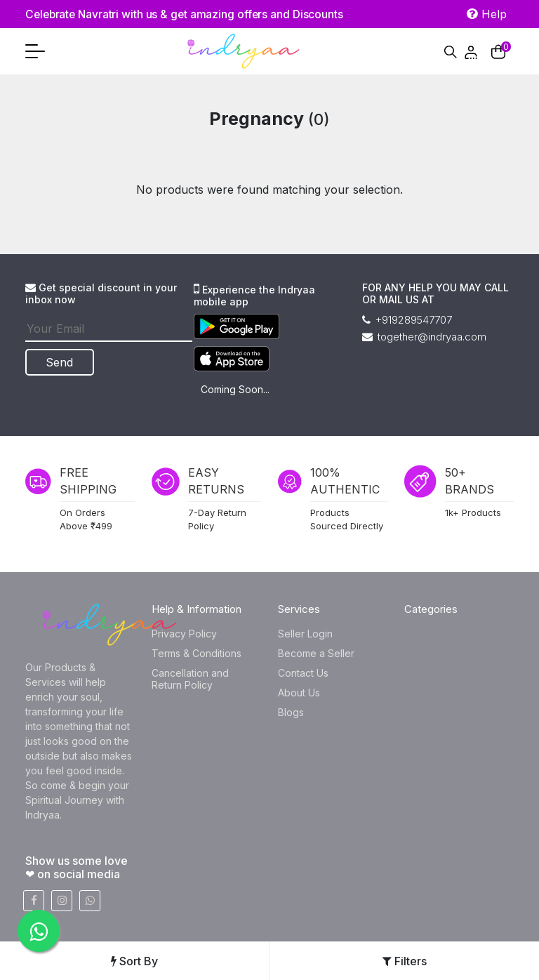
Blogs (291, 712)
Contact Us (303, 673)
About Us (299, 693)
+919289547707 (407, 320)
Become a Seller (316, 653)
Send (61, 362)
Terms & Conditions (197, 653)
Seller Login (305, 634)
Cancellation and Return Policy (190, 679)
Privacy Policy (184, 634)
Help (487, 14)
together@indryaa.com (424, 337)
